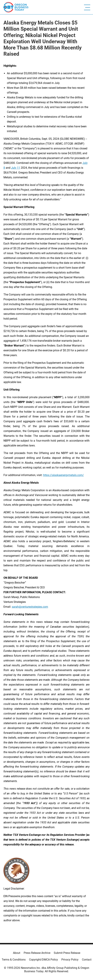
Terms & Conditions (14, 960)
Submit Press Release (67, 953)
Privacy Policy (70, 960)
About (17, 953)
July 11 (16, 168)
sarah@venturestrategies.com (30, 607)
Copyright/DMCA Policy (43, 960)
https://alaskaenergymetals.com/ (63, 475)
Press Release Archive (37, 953)
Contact (87, 960)
